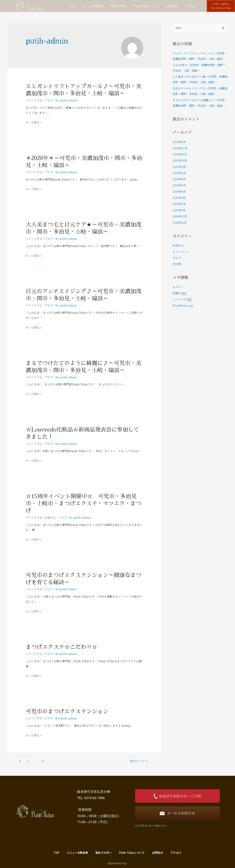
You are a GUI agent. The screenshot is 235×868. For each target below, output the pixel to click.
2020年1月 (179, 142)
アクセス (191, 6)
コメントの (183, 299)
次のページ (139, 761)
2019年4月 (179, 192)
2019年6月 (179, 179)
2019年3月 (179, 198)
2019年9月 (179, 167)
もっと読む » (34, 122)
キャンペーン (181, 252)
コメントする (34, 100)
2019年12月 (180, 148)
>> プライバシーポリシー (151, 826)
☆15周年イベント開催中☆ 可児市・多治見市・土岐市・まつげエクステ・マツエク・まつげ (84, 504)
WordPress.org (183, 305)
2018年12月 (180, 216)
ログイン (178, 287)
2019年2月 (179, 204)
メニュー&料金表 (93, 6)
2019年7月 (179, 173)
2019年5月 (179, 185)
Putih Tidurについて (147, 6)
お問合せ (172, 6)
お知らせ (50, 517)
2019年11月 (180, 154)
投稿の (180, 293)
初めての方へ (119, 6)
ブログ (49, 100)
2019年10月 (180, 160)
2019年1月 (179, 210)
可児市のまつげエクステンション (67, 711)
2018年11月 (180, 223)
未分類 (177, 264)
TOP (72, 6)
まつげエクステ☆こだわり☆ (62, 647)
